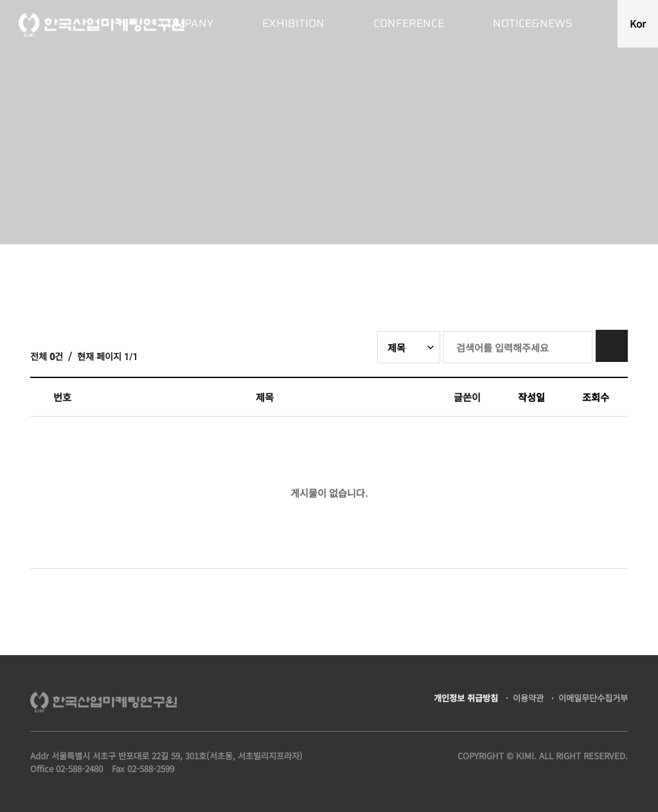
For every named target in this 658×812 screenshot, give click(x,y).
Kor (638, 23)
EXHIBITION (293, 23)
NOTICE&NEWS (533, 23)
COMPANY (187, 23)
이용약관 (528, 698)
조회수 (596, 397)
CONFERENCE (409, 23)
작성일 (531, 397)
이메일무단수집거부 (593, 698)
